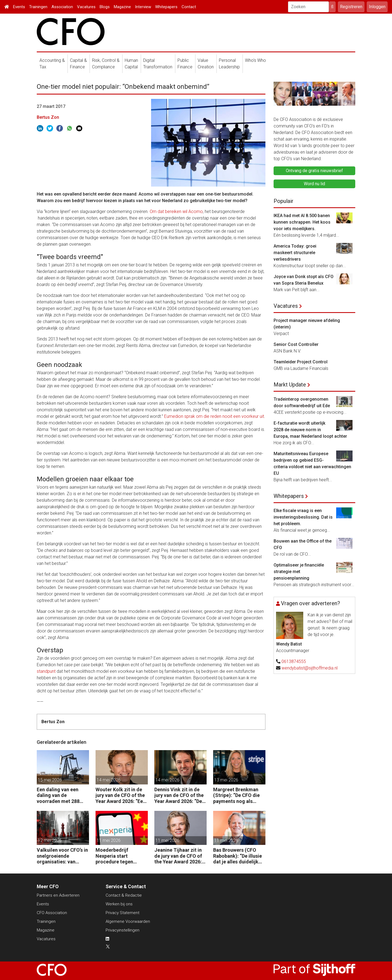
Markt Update (290, 385)
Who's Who (255, 60)
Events (19, 7)
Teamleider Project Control (301, 362)
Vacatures (86, 7)
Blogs (105, 7)
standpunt (46, 671)
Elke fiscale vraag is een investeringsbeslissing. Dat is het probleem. (303, 517)
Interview (143, 7)
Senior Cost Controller (296, 344)
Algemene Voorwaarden (128, 921)
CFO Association (52, 913)
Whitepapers (166, 7)
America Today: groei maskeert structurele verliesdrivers (295, 253)
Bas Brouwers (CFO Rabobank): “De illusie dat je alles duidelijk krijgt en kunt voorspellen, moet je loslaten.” (238, 856)
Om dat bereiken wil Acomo (176, 211)
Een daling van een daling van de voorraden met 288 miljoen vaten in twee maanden (61, 795)
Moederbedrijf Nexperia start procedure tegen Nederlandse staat (116, 856)
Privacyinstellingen (122, 930)
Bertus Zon (48, 117)
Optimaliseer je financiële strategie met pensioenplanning (299, 572)
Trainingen (38, 7)
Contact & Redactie (124, 895)
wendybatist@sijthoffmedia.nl (310, 668)
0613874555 (294, 661)
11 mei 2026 (109, 840)
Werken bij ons (119, 904)
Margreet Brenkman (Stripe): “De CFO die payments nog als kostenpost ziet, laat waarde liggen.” (236, 795)
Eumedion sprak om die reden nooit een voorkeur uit (214, 416)
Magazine (122, 7)
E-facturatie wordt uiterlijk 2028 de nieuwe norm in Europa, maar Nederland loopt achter (310, 430)
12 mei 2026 (50, 840)
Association (62, 7)
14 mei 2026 (109, 780)
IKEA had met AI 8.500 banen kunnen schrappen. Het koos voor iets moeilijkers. (302, 222)
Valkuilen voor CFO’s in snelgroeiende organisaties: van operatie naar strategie (63, 856)
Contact (189, 7)
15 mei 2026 (50, 780)
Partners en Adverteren (58, 895)
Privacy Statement (122, 913)
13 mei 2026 (226, 780)
